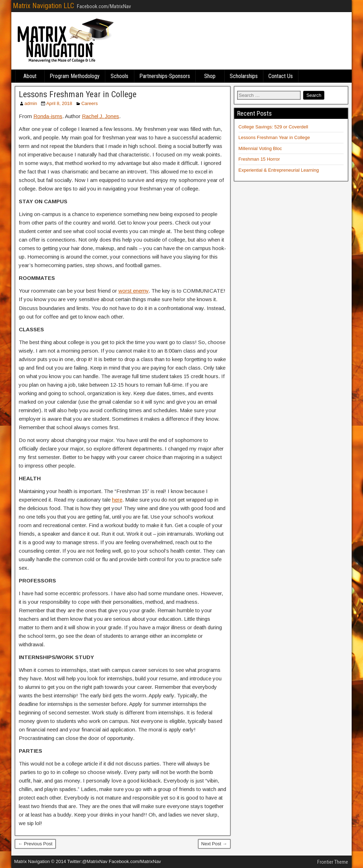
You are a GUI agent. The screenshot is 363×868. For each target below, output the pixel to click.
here (117, 500)
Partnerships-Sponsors (165, 76)
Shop (210, 76)
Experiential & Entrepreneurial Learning (279, 170)
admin (31, 103)
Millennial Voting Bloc (260, 148)
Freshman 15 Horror (259, 159)
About (30, 76)
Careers (89, 103)
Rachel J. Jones (100, 116)
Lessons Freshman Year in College (78, 94)
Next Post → (214, 844)
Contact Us (281, 76)
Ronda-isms (48, 116)
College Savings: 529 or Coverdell (273, 127)
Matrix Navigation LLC (43, 6)
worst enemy (133, 291)
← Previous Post (35, 844)
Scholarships (244, 76)
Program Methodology (75, 76)
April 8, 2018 (59, 103)
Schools (119, 76)
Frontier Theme (333, 862)
